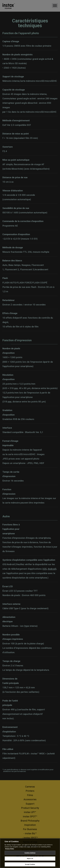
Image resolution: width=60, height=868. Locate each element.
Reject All (30, 861)
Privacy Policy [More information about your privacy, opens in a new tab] (10, 851)
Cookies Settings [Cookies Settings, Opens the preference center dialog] (30, 855)
